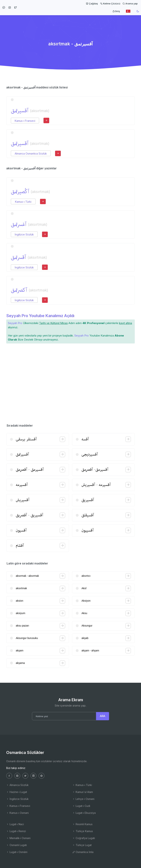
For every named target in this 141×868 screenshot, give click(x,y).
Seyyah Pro (15, 323)
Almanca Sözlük (17, 785)
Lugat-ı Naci (15, 824)
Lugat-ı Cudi (81, 806)
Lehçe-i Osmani (83, 799)
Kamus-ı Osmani (17, 813)
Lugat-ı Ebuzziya (84, 813)
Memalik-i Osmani (18, 838)
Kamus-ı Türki (23, 202)
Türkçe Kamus (83, 831)
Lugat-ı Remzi (16, 831)
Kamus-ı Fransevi (25, 121)
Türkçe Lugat (82, 845)
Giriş (116, 11)
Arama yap (130, 3)
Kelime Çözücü (110, 3)
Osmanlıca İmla (83, 852)
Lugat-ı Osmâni (17, 852)
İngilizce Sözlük (24, 234)
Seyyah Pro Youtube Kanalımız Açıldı (40, 316)
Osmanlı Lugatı (17, 845)
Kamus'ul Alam (83, 792)
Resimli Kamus (82, 824)
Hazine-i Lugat (17, 792)
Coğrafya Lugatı (84, 838)
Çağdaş (92, 3)
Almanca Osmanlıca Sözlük (31, 154)
